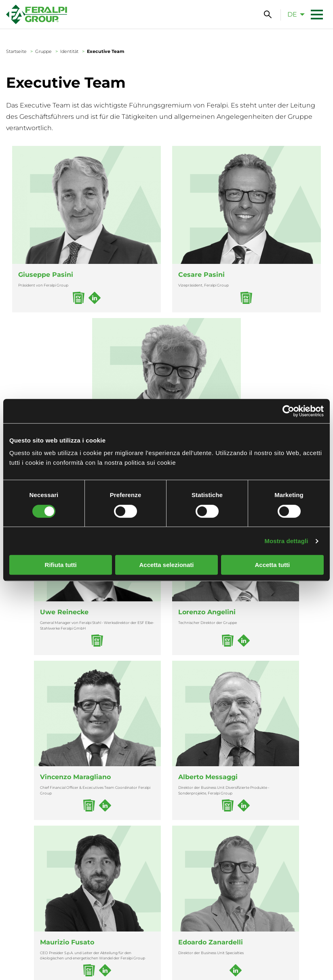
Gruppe (43, 51)
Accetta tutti (272, 565)
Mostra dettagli (286, 541)
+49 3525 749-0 (205, 922)
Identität (69, 51)
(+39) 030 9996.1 (122, 922)
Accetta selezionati (166, 565)
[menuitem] (294, 14)
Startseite (16, 51)
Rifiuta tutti (61, 565)
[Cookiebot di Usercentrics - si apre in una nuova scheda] (288, 411)
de (292, 14)
